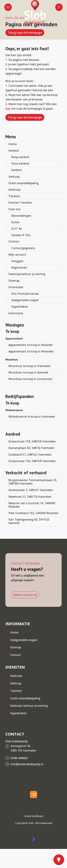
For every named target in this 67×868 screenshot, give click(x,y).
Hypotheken (20, 307)
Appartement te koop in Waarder (31, 345)
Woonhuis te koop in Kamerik (28, 372)
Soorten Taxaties (20, 203)
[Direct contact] (8, 7)
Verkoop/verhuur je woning (27, 274)
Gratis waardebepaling (24, 183)
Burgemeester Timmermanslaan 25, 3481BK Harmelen (33, 482)
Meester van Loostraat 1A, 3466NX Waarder (32, 505)
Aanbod (14, 150)
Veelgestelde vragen (25, 300)
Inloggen (17, 261)
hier (8, 109)
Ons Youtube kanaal (25, 294)
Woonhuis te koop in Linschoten (30, 379)
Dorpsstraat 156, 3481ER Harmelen (32, 461)
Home (13, 144)
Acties (15, 222)
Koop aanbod (20, 157)
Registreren (19, 267)
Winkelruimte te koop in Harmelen (32, 417)
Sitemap (14, 281)
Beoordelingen (21, 216)
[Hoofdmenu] (59, 7)
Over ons (14, 209)
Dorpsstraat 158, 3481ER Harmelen (32, 441)
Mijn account (17, 255)
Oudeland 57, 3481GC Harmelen (30, 455)
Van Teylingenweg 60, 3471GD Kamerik (29, 521)
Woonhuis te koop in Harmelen (29, 366)
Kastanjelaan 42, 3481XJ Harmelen (31, 448)
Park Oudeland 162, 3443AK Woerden (33, 513)
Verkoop (14, 177)
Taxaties (14, 196)
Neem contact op (25, 595)
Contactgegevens (23, 248)
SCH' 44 (16, 229)
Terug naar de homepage (25, 33)
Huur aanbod (20, 163)
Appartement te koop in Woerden (31, 351)
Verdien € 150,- (21, 235)
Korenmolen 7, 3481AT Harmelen (31, 490)
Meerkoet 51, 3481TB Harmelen (30, 497)
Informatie (16, 287)
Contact (14, 241)
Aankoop (14, 190)
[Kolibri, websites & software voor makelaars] (33, 839)
